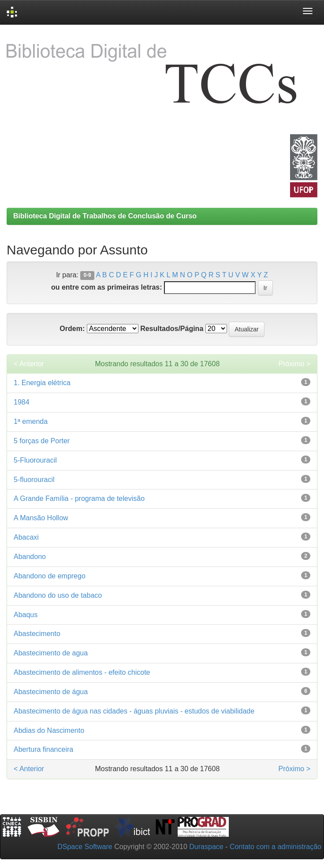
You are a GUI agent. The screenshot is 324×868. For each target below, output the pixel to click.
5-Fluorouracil (35, 460)
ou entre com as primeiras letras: (107, 287)
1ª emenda (31, 421)
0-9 (87, 276)
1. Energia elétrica (42, 383)
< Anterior (29, 364)
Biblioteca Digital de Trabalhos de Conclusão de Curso (105, 216)
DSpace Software (85, 847)
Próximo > (294, 364)
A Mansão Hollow (41, 518)
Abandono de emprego (50, 576)
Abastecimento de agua (51, 653)
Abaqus (26, 615)
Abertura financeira (43, 749)
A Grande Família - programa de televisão (79, 498)
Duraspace (206, 847)
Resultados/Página (172, 329)
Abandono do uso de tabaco (58, 595)
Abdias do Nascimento (49, 730)
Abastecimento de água (51, 692)
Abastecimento (37, 634)
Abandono (30, 557)
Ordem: (72, 329)
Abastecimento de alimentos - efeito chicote (82, 672)
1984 (22, 402)
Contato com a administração (276, 847)
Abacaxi (26, 537)
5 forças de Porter (42, 441)
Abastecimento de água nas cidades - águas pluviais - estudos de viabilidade (134, 711)
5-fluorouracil (34, 480)
